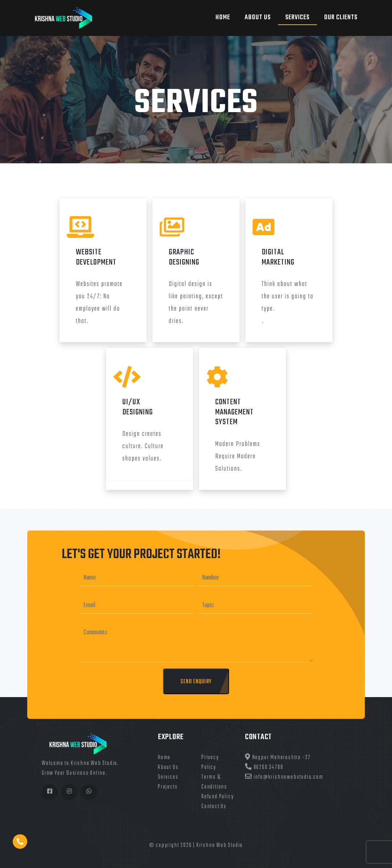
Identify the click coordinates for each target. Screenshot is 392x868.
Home (223, 18)
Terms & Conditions (214, 782)
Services (297, 18)
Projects (168, 787)
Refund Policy (218, 797)
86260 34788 (264, 767)
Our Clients (341, 18)
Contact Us (214, 807)
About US (258, 18)
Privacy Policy (210, 763)
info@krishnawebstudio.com (284, 777)
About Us (168, 767)
